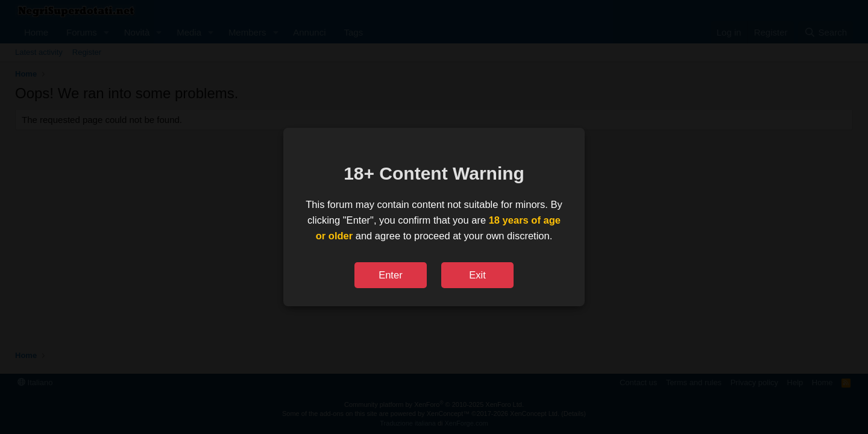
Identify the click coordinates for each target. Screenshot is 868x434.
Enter (390, 275)
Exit (477, 275)
